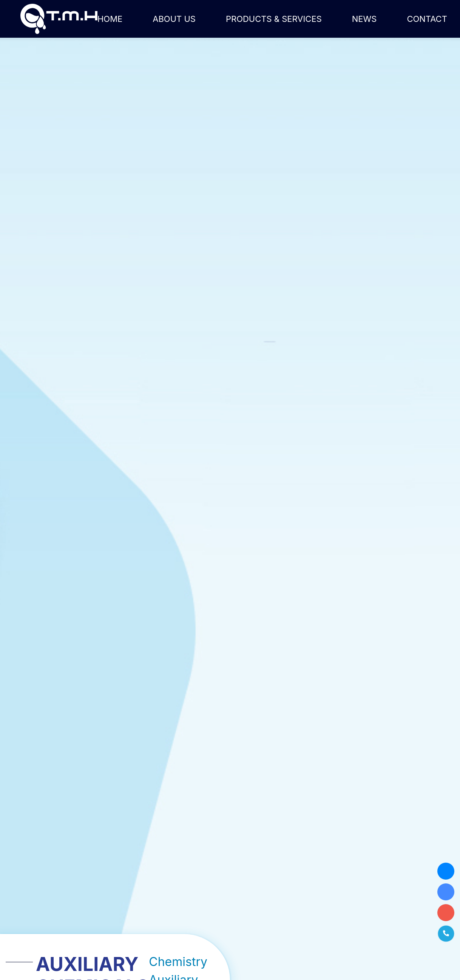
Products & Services (274, 19)
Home (110, 19)
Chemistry (178, 962)
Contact (427, 19)
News (364, 19)
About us (174, 19)
